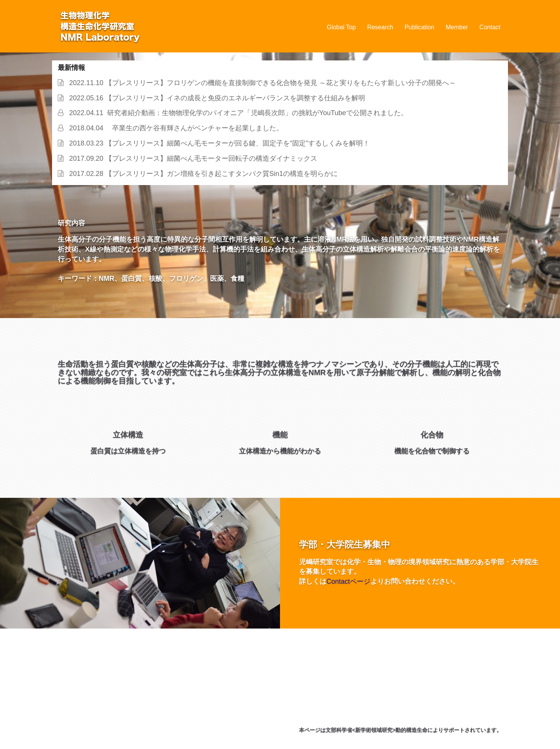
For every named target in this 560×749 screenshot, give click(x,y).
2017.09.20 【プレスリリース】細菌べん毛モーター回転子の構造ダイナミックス (191, 158)
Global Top (341, 27)
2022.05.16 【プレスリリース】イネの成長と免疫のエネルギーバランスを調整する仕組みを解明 (215, 98)
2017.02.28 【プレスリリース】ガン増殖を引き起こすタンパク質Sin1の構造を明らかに (202, 174)
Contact (490, 27)
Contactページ (348, 581)
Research (380, 27)
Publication (419, 27)
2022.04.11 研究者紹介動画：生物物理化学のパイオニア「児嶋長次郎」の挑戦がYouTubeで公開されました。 (236, 113)
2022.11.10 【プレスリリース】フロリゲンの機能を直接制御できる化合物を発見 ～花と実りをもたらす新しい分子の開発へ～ (261, 83)
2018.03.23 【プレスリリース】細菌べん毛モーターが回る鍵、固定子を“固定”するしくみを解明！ (218, 143)
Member (457, 27)
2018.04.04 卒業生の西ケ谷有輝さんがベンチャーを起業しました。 (174, 128)
